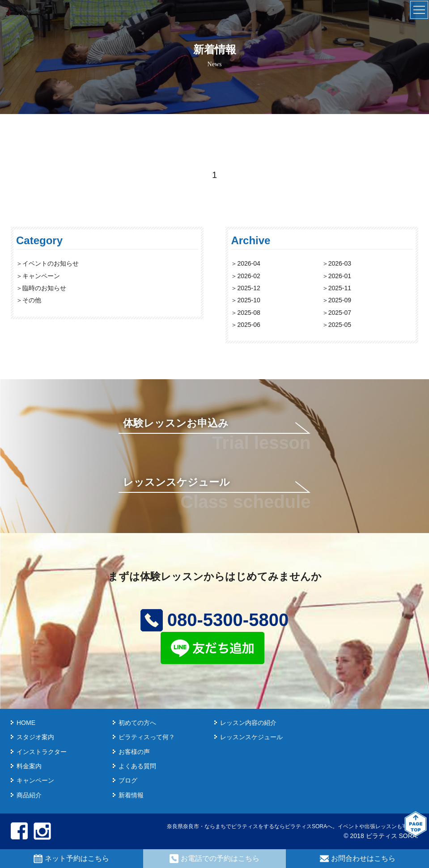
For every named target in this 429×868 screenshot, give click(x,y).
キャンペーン (41, 276)
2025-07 (340, 313)
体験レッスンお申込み (176, 423)
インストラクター (42, 752)
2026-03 (340, 263)
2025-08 (248, 313)
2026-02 (248, 276)
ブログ (128, 780)
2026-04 (248, 263)
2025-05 (340, 325)
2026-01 (340, 276)
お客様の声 (134, 752)
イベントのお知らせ (51, 263)
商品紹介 (29, 795)
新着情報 (131, 795)
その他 (32, 300)
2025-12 (248, 288)
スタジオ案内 (35, 737)
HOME (26, 723)
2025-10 (248, 300)
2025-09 (340, 300)
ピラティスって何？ (147, 737)
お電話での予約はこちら (214, 859)
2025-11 (340, 288)
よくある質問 (137, 766)
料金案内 (29, 766)
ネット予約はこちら (71, 859)
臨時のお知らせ (44, 288)
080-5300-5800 (214, 620)
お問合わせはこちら (358, 859)
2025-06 (248, 325)
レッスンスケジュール (176, 482)
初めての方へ (137, 723)
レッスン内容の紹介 (248, 723)
